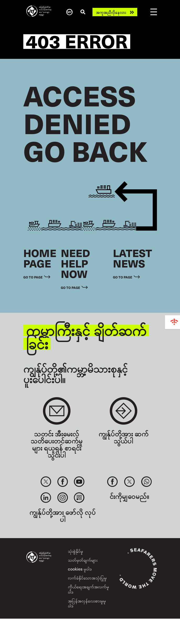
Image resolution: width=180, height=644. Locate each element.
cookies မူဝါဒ (80, 569)
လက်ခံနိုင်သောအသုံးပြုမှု (87, 578)
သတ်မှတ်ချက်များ (83, 560)
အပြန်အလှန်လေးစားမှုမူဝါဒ (87, 603)
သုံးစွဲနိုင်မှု (75, 551)
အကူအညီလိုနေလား (111, 12)
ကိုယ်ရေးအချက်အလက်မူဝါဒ (88, 589)
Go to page (33, 277)
